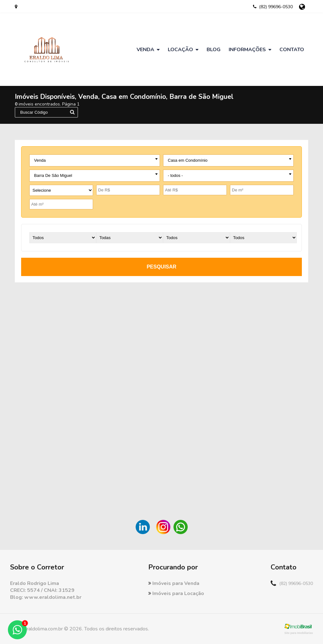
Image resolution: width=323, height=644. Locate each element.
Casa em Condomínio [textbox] (188, 160)
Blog (214, 50)
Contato (292, 50)
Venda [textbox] (40, 160)
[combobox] (95, 160)
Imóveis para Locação (176, 593)
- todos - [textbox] (175, 175)
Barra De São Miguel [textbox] (53, 175)
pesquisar (161, 267)
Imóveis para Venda (174, 583)
